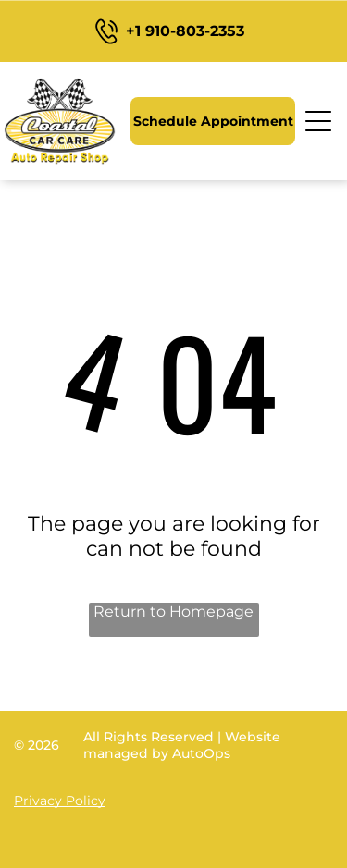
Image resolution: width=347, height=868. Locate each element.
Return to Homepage (173, 611)
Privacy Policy (60, 801)
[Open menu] (319, 121)
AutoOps (201, 753)
